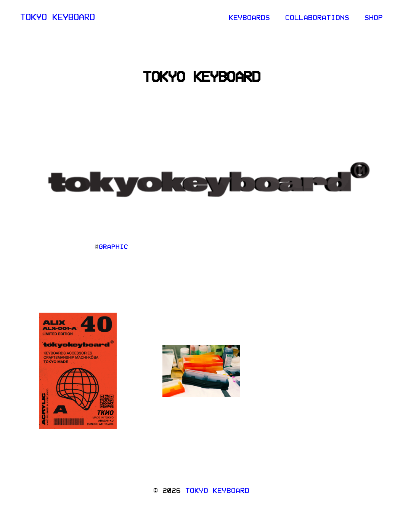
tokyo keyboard (58, 17)
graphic (113, 246)
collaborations (317, 17)
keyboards (249, 17)
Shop (374, 17)
